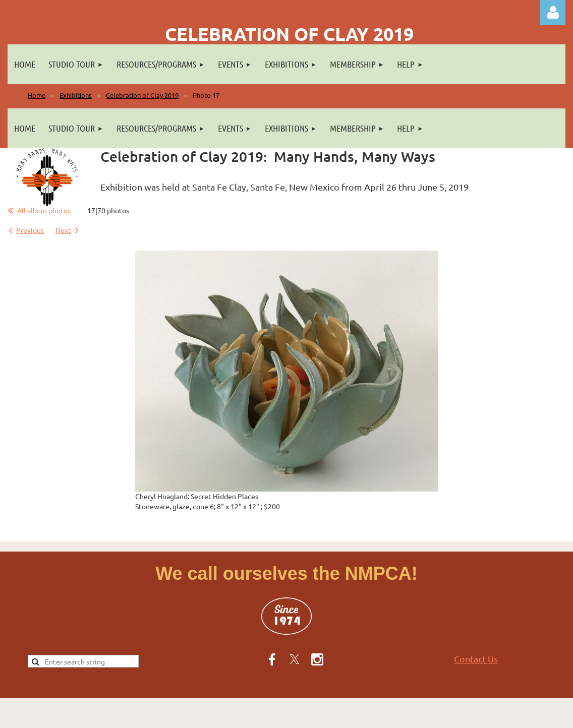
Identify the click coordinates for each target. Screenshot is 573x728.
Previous (30, 230)
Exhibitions (76, 95)
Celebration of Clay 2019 (142, 95)
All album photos (44, 210)
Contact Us (476, 659)
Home (37, 95)
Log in (553, 13)
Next (63, 230)
